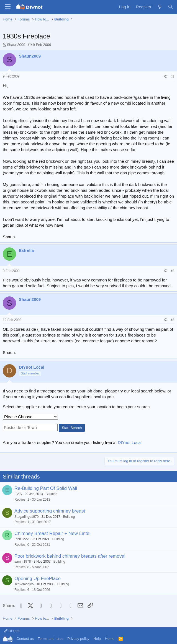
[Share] (165, 77)
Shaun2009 (16, 45)
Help (97, 639)
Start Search (72, 428)
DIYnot (12, 631)
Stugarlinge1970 (26, 517)
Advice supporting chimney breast (50, 511)
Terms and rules (50, 639)
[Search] (170, 7)
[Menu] (8, 7)
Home (110, 639)
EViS (18, 494)
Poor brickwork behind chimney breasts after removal (70, 556)
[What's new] (159, 7)
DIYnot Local (130, 442)
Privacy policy (78, 639)
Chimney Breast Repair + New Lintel (52, 533)
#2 (172, 271)
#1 (172, 76)
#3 (172, 320)
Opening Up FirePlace (38, 579)
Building (52, 494)
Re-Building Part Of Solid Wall (46, 488)
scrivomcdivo (24, 584)
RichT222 (21, 539)
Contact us (25, 639)
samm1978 (23, 562)
